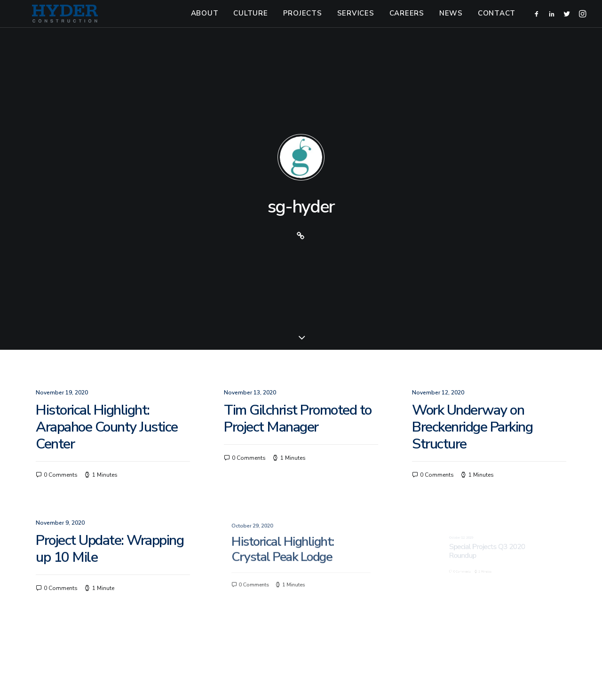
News (451, 21)
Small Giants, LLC (458, 671)
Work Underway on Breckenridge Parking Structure (473, 313)
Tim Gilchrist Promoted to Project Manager (298, 305)
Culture (250, 21)
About (205, 21)
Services (356, 21)
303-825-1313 (272, 671)
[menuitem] (205, 21)
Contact (497, 21)
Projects (303, 21)
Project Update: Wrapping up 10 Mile (111, 436)
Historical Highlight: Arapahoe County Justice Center (107, 313)
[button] (538, 21)
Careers (407, 21)
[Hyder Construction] (62, 21)
